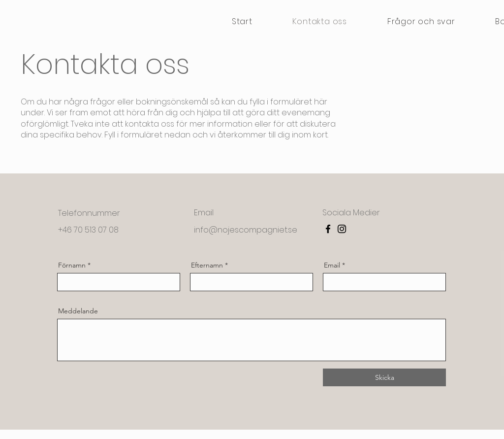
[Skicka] (384, 377)
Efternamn (207, 265)
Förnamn (72, 265)
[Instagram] (342, 229)
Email (332, 265)
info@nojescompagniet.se (246, 230)
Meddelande (78, 311)
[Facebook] (328, 229)
